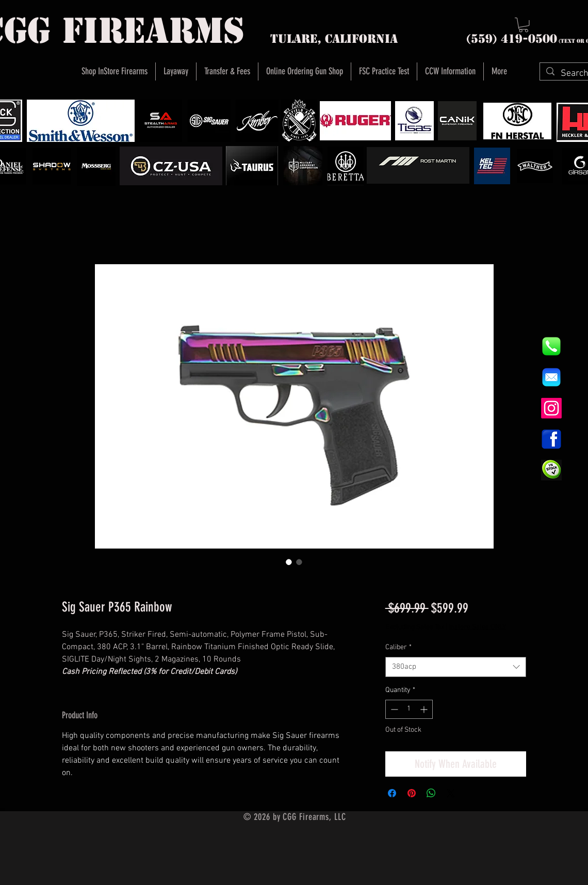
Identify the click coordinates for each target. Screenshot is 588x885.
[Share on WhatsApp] (431, 793)
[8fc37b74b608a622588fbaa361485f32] (551, 377)
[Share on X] (451, 793)
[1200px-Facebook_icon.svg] (551, 439)
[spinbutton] (409, 709)
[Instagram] (551, 408)
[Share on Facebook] (392, 793)
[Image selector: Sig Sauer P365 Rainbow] (289, 562)
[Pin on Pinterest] (412, 793)
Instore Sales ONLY (477, 627)
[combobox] (456, 667)
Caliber (398, 647)
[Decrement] (393, 709)
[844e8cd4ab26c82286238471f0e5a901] (551, 346)
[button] (524, 25)
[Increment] (425, 709)
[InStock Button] (551, 470)
